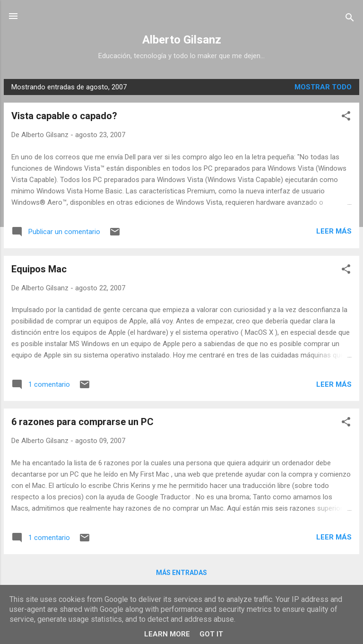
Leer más (334, 231)
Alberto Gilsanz (182, 40)
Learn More (167, 634)
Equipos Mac (39, 269)
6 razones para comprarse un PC (82, 422)
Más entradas (181, 573)
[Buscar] (350, 19)
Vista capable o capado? (64, 116)
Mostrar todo (323, 87)
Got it (211, 634)
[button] (346, 117)
